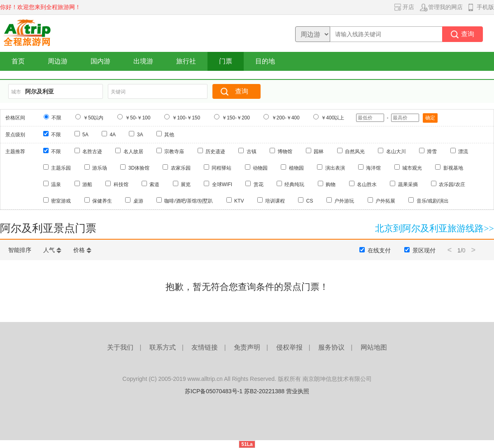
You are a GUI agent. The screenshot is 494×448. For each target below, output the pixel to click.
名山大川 (396, 152)
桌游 (138, 201)
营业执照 (298, 391)
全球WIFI (222, 184)
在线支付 (379, 250)
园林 (319, 152)
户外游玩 (344, 201)
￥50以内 (93, 118)
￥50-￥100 (138, 118)
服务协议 (331, 347)
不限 (56, 118)
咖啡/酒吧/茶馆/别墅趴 (189, 201)
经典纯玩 (294, 184)
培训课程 (275, 201)
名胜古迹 (92, 152)
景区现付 (424, 250)
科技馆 (121, 184)
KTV (239, 201)
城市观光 (412, 168)
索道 (154, 184)
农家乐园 (181, 168)
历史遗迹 (215, 152)
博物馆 (285, 152)
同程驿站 (221, 168)
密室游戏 (61, 201)
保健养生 (102, 201)
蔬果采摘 (408, 184)
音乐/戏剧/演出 (433, 201)
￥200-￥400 (286, 118)
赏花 (259, 184)
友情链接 (205, 347)
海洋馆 (373, 168)
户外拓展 (385, 201)
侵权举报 (289, 347)
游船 (87, 184)
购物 (331, 184)
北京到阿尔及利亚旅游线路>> (435, 228)
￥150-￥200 (236, 118)
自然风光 (355, 152)
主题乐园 (61, 168)
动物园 (260, 168)
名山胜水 (367, 184)
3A (140, 135)
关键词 (118, 92)
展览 (186, 184)
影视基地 (453, 168)
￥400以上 (333, 118)
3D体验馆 (139, 168)
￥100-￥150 (186, 118)
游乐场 (100, 168)
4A (113, 135)
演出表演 (335, 168)
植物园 (296, 168)
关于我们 (120, 347)
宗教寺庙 (174, 152)
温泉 (56, 184)
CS (310, 201)
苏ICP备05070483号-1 (214, 391)
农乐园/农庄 (452, 184)
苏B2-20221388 (264, 391)
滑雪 (432, 152)
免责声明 (247, 347)
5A (85, 135)
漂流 (463, 152)
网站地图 (374, 347)
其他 (169, 135)
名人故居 (133, 152)
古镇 (252, 152)
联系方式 (163, 347)
